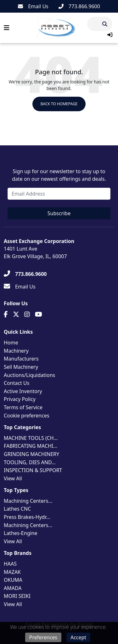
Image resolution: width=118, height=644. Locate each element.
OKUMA (13, 580)
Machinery (16, 351)
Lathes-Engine (21, 533)
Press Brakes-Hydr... (27, 517)
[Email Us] (33, 6)
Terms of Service (23, 407)
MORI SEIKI (17, 596)
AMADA (13, 588)
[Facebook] (6, 314)
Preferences (43, 637)
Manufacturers (21, 359)
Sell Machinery (21, 367)
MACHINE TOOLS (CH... (31, 438)
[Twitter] (16, 314)
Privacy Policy (20, 399)
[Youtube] (39, 314)
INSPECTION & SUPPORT (33, 470)
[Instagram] (27, 314)
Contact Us (17, 383)
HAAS (10, 564)
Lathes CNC (17, 509)
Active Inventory (23, 391)
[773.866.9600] (79, 6)
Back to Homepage (59, 104)
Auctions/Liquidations (29, 375)
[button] (110, 35)
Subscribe (59, 213)
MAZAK (12, 572)
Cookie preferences (27, 416)
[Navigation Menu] (7, 28)
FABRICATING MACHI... (31, 446)
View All (13, 478)
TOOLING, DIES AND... (30, 462)
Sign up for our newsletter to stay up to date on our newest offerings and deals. (59, 175)
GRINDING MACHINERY (31, 454)
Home (11, 343)
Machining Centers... (28, 501)
